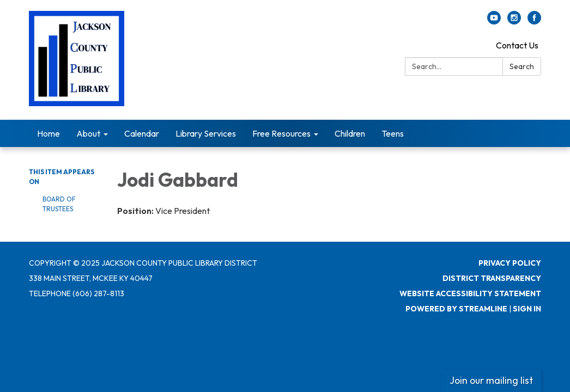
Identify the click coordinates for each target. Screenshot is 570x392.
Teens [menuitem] (393, 133)
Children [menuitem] (350, 133)
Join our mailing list (491, 380)
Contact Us (517, 45)
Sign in (527, 309)
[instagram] (514, 21)
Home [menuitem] (48, 133)
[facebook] (534, 21)
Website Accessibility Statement (470, 293)
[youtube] (494, 21)
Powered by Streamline (456, 309)
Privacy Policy (510, 263)
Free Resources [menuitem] (281, 133)
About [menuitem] (88, 133)
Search (522, 66)
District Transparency (492, 278)
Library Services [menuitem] (206, 133)
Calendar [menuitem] (142, 133)
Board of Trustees (59, 204)
